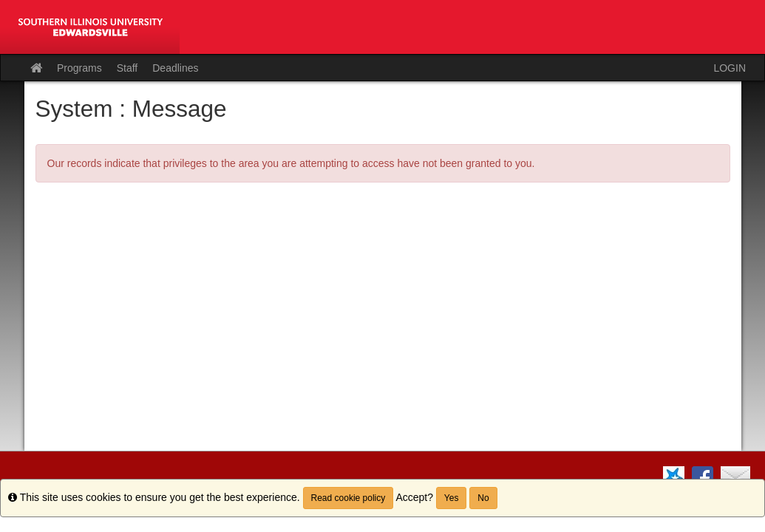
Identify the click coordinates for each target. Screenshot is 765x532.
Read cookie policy (348, 498)
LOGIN (730, 68)
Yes (452, 498)
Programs (79, 68)
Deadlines (175, 68)
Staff (127, 68)
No (483, 498)
